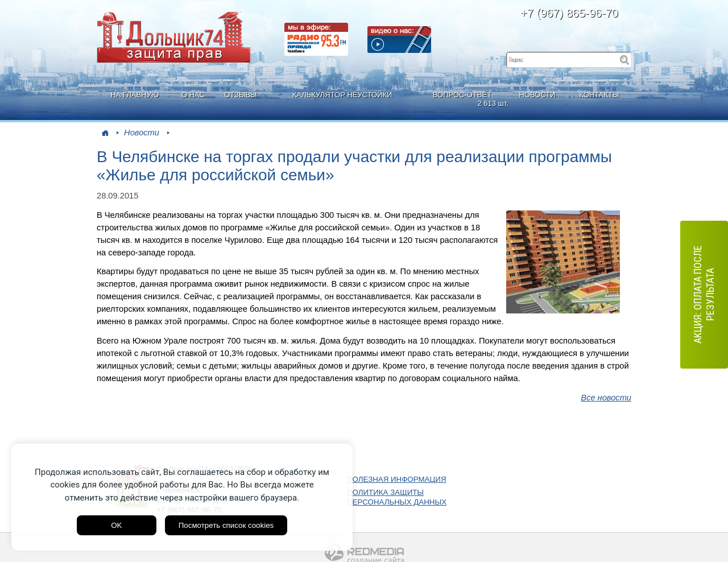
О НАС (193, 95)
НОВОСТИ (537, 95)
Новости (142, 133)
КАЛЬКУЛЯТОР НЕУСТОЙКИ (342, 95)
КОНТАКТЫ (599, 95)
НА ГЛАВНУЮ (135, 95)
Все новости (606, 398)
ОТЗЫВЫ (240, 95)
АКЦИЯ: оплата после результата (704, 294)
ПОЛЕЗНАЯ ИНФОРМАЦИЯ (397, 479)
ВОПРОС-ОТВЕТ (464, 99)
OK (116, 525)
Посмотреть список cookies (226, 525)
